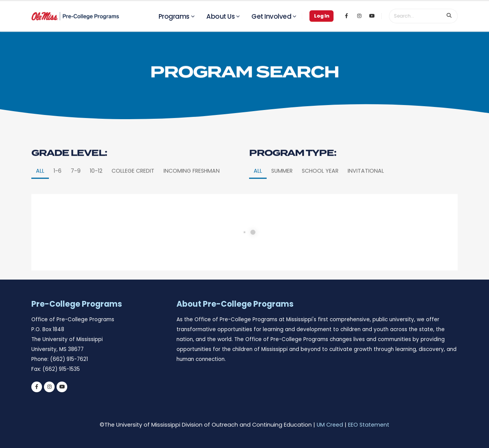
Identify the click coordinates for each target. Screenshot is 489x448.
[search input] (449, 16)
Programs (174, 16)
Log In (322, 16)
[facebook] (37, 387)
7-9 (76, 186)
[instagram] (49, 387)
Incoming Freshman (192, 186)
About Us (220, 16)
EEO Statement (369, 425)
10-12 (96, 186)
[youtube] (62, 387)
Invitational (366, 186)
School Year (320, 186)
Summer (282, 186)
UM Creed (330, 425)
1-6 (57, 186)
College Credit (133, 186)
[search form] (415, 16)
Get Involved (271, 16)
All (40, 186)
